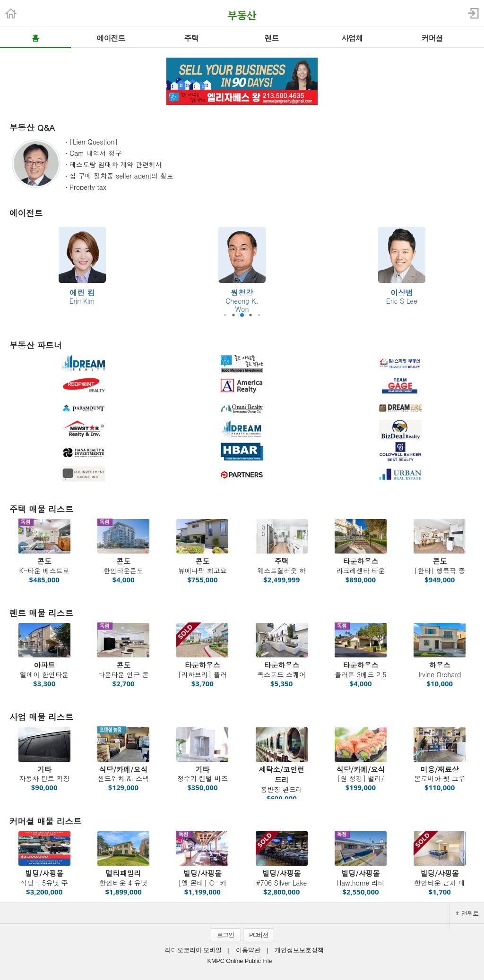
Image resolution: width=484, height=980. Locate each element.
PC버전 (259, 935)
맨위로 (467, 913)
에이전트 (26, 213)
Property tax (88, 187)
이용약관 (248, 950)
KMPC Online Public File (240, 961)
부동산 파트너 (36, 345)
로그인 (225, 935)
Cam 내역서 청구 (95, 153)
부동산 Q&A (32, 127)
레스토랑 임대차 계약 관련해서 (116, 164)
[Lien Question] (94, 142)
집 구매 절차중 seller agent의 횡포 (121, 176)
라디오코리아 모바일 (193, 950)
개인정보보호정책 (299, 950)
